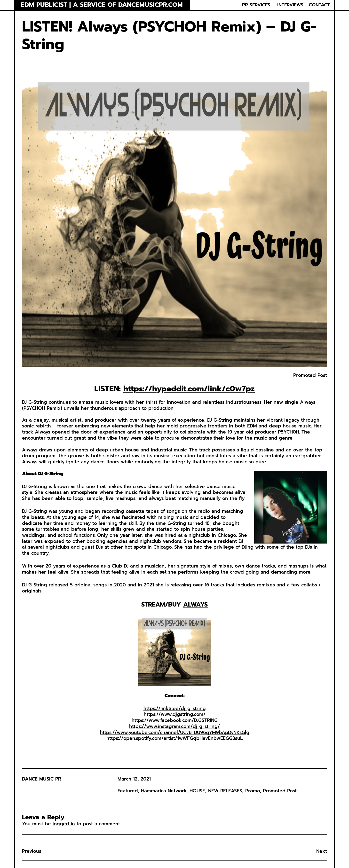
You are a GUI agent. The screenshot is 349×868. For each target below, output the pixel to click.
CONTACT (319, 5)
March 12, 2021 (134, 779)
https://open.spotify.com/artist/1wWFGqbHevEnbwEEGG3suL (174, 738)
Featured (128, 791)
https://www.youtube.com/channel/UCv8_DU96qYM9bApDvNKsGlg (175, 732)
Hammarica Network (164, 791)
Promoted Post (280, 791)
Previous (32, 851)
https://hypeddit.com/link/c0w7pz (189, 389)
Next (322, 851)
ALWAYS (195, 605)
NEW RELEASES (225, 791)
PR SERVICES (256, 5)
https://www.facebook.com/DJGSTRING (175, 720)
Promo (253, 791)
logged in (64, 824)
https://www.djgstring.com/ (175, 714)
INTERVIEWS (290, 5)
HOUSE (197, 791)
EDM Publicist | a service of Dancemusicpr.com (102, 5)
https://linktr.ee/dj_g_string (175, 708)
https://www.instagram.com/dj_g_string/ (174, 726)
